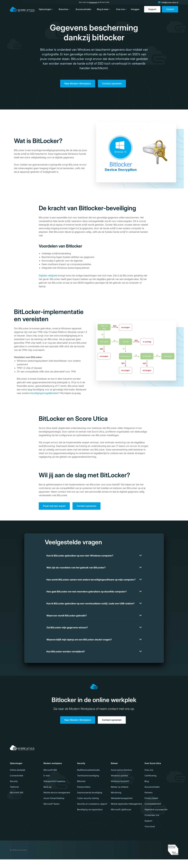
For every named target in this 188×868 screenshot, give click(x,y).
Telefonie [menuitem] (14, 795)
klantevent (93, 2)
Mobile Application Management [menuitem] (126, 812)
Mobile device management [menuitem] (57, 801)
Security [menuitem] (14, 790)
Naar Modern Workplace (78, 84)
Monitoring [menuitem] (116, 801)
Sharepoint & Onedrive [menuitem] (54, 790)
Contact (170, 9)
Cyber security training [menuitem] (88, 807)
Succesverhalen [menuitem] (152, 795)
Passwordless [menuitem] (84, 795)
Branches (63, 9)
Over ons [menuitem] (149, 779)
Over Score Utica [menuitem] (153, 772)
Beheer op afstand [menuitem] (120, 795)
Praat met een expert (54, 507)
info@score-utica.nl (170, 2)
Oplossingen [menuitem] (16, 772)
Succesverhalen (83, 9)
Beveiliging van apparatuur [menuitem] (90, 818)
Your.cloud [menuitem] (150, 835)
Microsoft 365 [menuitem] (17, 801)
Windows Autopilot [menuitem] (120, 790)
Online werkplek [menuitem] (18, 779)
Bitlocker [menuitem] (81, 790)
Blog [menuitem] (147, 790)
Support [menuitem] (148, 829)
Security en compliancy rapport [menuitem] (92, 812)
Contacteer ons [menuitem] (152, 824)
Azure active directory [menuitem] (121, 779)
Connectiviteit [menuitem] (16, 784)
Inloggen (135, 9)
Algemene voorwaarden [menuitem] (156, 818)
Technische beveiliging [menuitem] (88, 784)
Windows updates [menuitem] (119, 784)
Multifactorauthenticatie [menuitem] (88, 779)
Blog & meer (103, 9)
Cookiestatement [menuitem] (153, 812)
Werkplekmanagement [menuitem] (122, 807)
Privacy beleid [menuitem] (151, 807)
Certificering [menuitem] (150, 784)
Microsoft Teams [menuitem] (51, 812)
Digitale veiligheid (48, 276)
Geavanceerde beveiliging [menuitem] (90, 801)
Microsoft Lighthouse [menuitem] (121, 818)
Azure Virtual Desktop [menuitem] (54, 807)
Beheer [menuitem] (114, 772)
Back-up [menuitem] (47, 795)
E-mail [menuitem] (47, 784)
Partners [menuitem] (148, 801)
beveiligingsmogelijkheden (44, 394)
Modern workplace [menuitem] (53, 772)
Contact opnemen (112, 84)
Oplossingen (45, 9)
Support (152, 9)
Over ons (120, 9)
